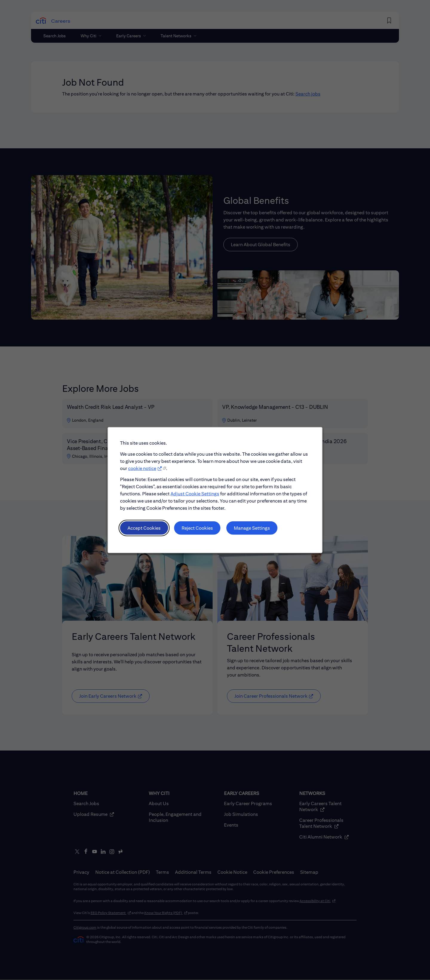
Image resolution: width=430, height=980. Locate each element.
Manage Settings (251, 530)
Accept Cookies (146, 530)
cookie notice (144, 472)
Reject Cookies (198, 530)
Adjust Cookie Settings (195, 497)
